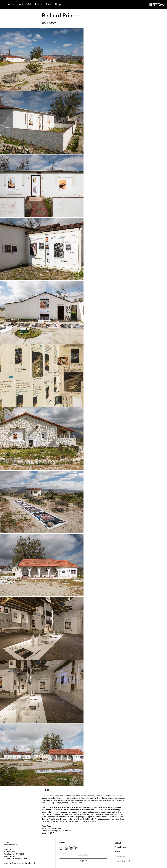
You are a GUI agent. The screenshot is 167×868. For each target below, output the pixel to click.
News (117, 852)
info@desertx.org (11, 845)
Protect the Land (122, 861)
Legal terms (120, 856)
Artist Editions (121, 847)
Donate (118, 842)
